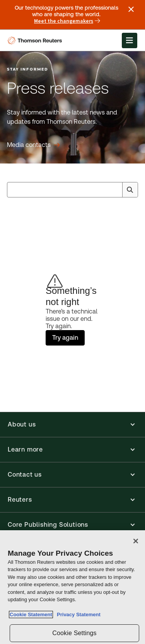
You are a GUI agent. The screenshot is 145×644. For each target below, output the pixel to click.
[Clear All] (115, 190)
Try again (65, 338)
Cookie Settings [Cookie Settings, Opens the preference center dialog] (74, 633)
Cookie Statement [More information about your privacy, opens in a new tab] (31, 614)
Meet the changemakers (67, 21)
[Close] (136, 541)
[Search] (130, 190)
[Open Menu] (130, 40)
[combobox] (72, 190)
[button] (72, 425)
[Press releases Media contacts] (33, 145)
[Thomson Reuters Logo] (36, 40)
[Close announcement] (131, 9)
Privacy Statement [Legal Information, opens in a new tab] (77, 614)
